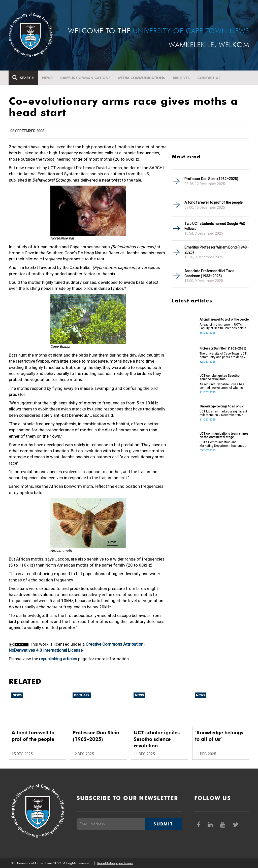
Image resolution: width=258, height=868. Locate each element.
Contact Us (209, 78)
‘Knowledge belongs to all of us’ (221, 406)
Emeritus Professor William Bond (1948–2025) (217, 250)
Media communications (142, 78)
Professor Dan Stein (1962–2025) (211, 179)
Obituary (82, 695)
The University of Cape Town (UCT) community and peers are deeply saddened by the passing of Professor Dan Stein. (223, 355)
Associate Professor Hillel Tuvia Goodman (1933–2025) (209, 273)
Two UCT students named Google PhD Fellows (215, 226)
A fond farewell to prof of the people (214, 202)
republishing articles (58, 659)
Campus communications (86, 78)
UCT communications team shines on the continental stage (224, 435)
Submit (163, 824)
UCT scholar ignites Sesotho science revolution (219, 377)
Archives (181, 78)
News (48, 78)
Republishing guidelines (115, 863)
